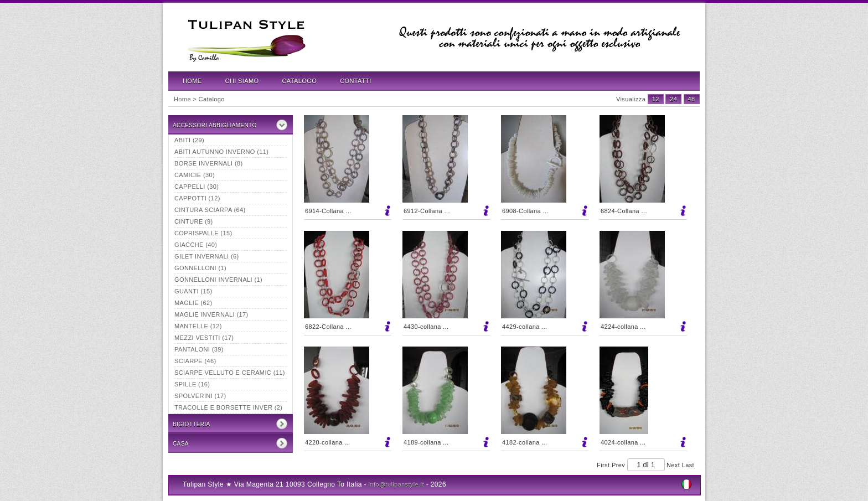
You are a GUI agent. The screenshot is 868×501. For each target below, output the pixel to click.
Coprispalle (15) (203, 233)
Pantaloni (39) (199, 349)
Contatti (355, 81)
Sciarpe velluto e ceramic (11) (230, 373)
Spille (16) (192, 384)
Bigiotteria (192, 424)
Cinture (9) (194, 221)
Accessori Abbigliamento (215, 125)
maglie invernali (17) (211, 314)
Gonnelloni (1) (200, 268)
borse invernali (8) (209, 163)
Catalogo (300, 81)
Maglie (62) (193, 303)
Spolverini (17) (200, 396)
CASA (181, 444)
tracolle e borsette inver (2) (228, 407)
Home (192, 81)
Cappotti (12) (197, 198)
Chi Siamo (242, 81)
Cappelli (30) (197, 187)
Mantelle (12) (198, 326)
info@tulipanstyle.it (396, 484)
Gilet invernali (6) (207, 256)
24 (673, 99)
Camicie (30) (195, 175)
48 (692, 99)
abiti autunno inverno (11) (221, 152)
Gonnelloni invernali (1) (218, 280)
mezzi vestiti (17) (204, 338)
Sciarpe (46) (195, 361)
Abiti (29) (189, 140)
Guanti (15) (193, 291)
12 (656, 99)
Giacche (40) (196, 245)
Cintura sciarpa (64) (210, 210)
